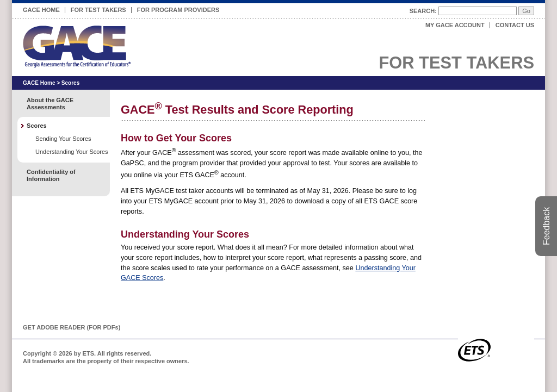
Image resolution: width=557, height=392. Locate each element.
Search (422, 11)
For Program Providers (178, 8)
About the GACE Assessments (50, 104)
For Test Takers (98, 8)
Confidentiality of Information (51, 175)
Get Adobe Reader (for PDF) (72, 327)
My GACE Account (455, 25)
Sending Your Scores (63, 139)
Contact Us (515, 25)
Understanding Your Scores (72, 152)
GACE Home (41, 10)
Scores (70, 83)
